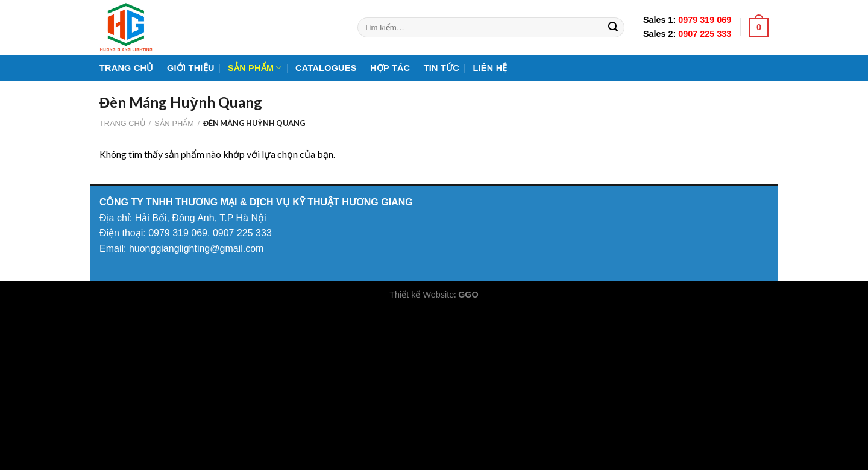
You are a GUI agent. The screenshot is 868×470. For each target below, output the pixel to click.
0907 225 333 (705, 34)
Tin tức (442, 68)
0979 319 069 (705, 20)
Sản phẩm (255, 68)
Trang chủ (127, 68)
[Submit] (613, 28)
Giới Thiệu (191, 68)
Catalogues (326, 68)
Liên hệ (490, 68)
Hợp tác (390, 68)
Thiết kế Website (422, 295)
